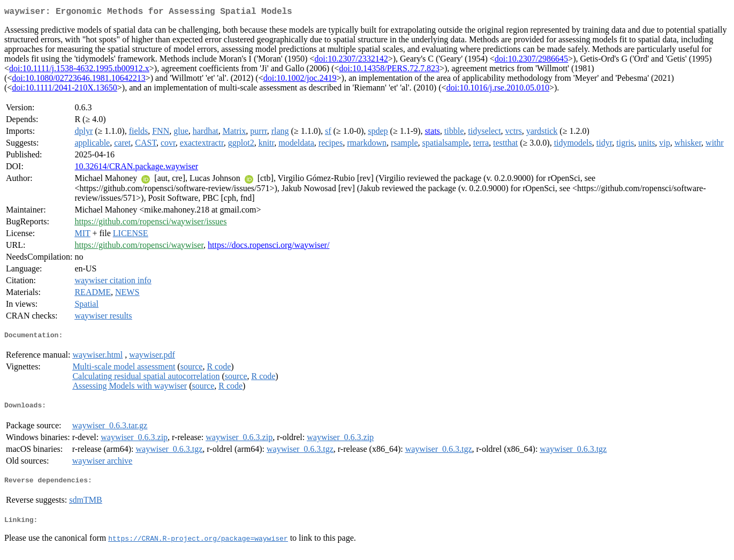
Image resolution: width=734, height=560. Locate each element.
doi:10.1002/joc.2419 (300, 80)
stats (432, 133)
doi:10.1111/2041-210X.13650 (64, 90)
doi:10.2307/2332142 (351, 61)
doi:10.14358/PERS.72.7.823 (389, 70)
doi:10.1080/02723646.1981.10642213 (78, 80)
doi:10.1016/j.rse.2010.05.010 (498, 90)
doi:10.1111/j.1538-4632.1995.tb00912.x (79, 70)
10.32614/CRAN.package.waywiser (136, 168)
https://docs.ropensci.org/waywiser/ (268, 247)
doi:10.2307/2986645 (531, 61)
